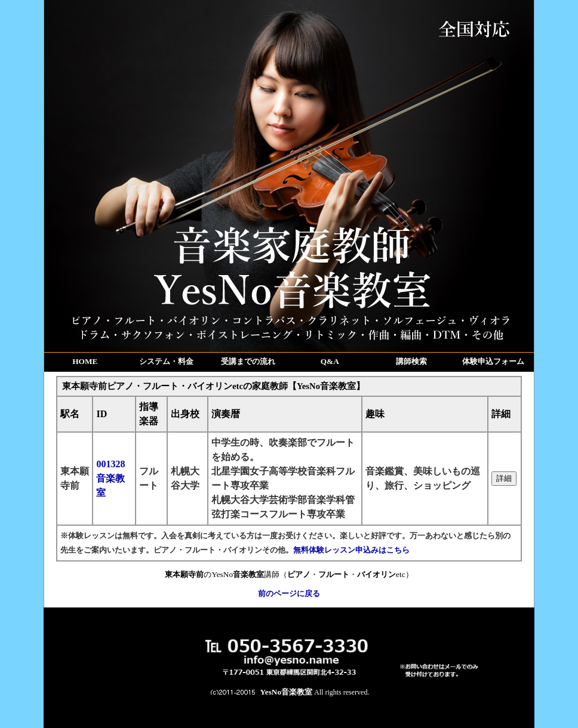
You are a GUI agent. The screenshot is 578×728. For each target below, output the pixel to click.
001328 (110, 478)
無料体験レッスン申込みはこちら (351, 550)
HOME (85, 361)
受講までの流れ (248, 361)
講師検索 (411, 361)
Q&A (330, 361)
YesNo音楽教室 (287, 692)
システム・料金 (166, 361)
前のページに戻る (289, 593)
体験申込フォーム (493, 361)
